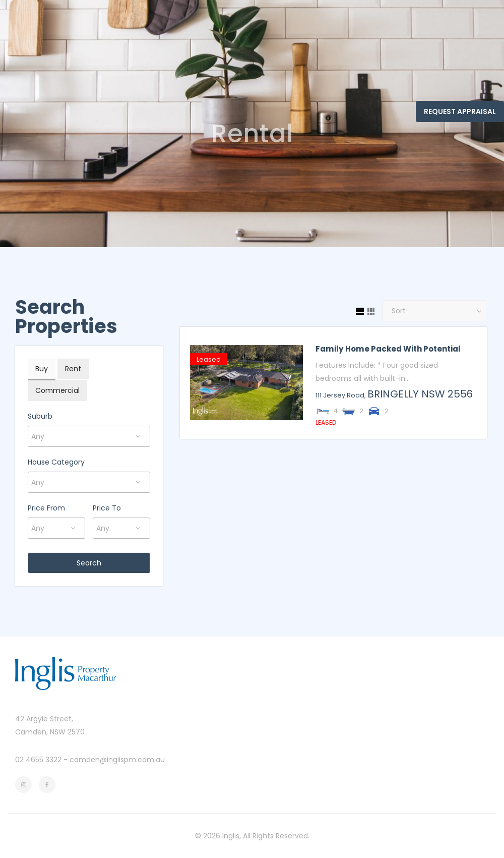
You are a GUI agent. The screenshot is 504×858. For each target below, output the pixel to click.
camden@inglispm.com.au (117, 760)
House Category (56, 462)
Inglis (231, 836)
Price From (46, 508)
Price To (107, 508)
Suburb (40, 416)
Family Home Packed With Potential (388, 349)
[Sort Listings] (434, 311)
